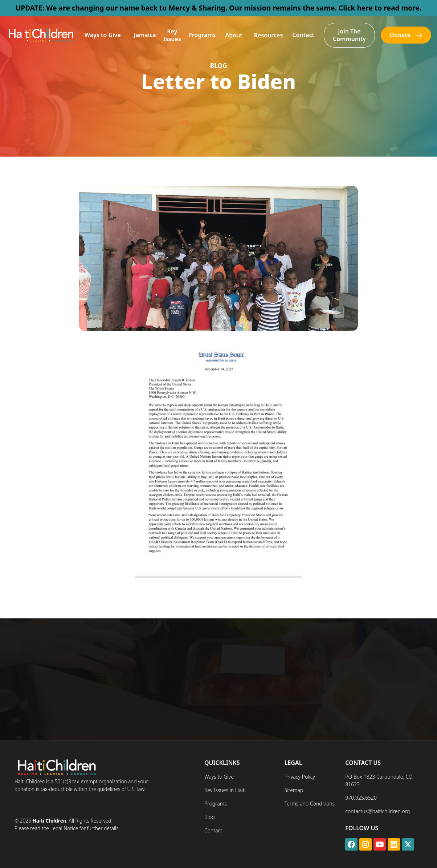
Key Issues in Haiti (225, 790)
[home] (40, 35)
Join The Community (349, 35)
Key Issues (172, 35)
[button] (103, 35)
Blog (210, 817)
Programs (202, 35)
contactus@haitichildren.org (377, 811)
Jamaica (145, 35)
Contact (303, 35)
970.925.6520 (361, 798)
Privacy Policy (300, 777)
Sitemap (294, 790)
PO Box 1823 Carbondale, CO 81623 (379, 780)
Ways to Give (103, 35)
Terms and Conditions (310, 804)
